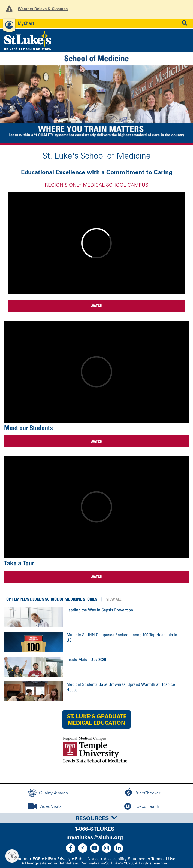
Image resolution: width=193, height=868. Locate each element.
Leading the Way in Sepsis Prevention (100, 610)
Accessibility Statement (125, 859)
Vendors (21, 859)
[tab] (96, 818)
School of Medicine (96, 58)
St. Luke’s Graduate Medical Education (97, 720)
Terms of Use (163, 859)
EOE (37, 859)
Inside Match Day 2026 (86, 659)
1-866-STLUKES (95, 829)
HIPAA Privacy (58, 859)
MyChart (26, 23)
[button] (14, 105)
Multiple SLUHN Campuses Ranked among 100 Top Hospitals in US (122, 637)
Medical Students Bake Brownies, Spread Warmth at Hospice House (121, 687)
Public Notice (87, 859)
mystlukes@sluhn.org (95, 837)
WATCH (96, 306)
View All (114, 599)
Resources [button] (96, 818)
